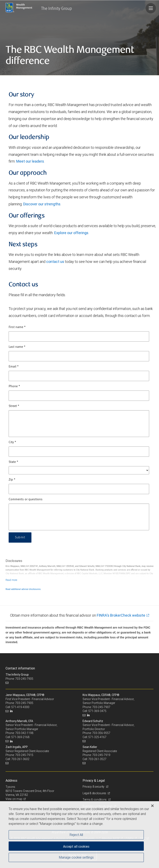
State (13, 462)
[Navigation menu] (151, 8)
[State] (79, 470)
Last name (17, 347)
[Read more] (11, 580)
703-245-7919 (101, 755)
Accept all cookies (76, 846)
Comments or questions (26, 499)
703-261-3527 (97, 759)
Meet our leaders (30, 161)
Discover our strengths (42, 204)
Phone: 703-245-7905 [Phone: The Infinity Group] (19, 679)
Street (14, 406)
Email (14, 367)
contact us (55, 262)
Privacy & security (94, 787)
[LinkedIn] (12, 711)
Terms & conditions (95, 800)
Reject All (76, 835)
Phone (14, 386)
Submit (20, 537)
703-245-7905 (24, 703)
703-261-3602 (20, 759)
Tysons (10, 787)
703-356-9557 (101, 733)
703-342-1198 (24, 733)
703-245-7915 (24, 755)
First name (17, 327)
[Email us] (7, 683)
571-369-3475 (97, 711)
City (12, 442)
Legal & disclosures (95, 793)
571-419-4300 (20, 707)
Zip (12, 480)
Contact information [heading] (20, 668)
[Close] (152, 806)
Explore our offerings (71, 233)
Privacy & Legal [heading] (94, 780)
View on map (14, 799)
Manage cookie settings (76, 857)
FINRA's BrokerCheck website (121, 615)
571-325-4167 (97, 737)
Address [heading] (11, 780)
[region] (79, 835)
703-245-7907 (101, 707)
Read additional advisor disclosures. (23, 589)
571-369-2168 (20, 737)
